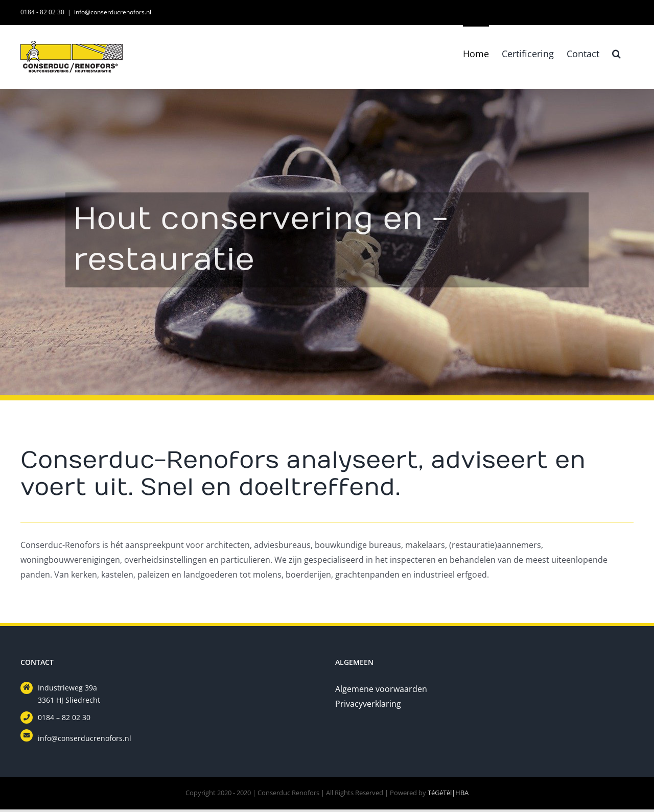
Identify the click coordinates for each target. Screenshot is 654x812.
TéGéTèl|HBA (448, 793)
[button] (616, 53)
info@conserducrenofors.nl (113, 12)
